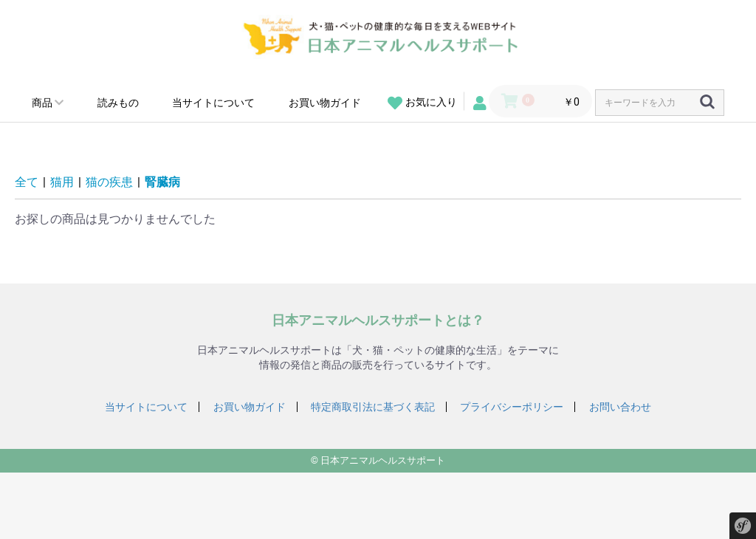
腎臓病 (162, 182)
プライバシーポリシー (512, 407)
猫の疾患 (109, 182)
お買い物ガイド (325, 103)
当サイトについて (213, 103)
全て (27, 182)
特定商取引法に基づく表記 (373, 407)
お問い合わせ (620, 407)
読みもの (118, 103)
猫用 (62, 182)
